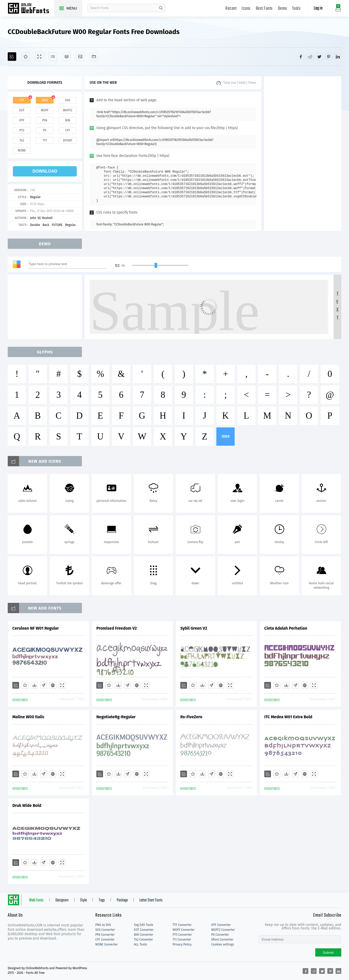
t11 (45, 140)
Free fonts (31, 9)
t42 (22, 140)
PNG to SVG (103, 925)
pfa (45, 120)
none (22, 150)
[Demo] (39, 57)
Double (35, 225)
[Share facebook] (301, 56)
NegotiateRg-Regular (116, 717)
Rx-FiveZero (191, 717)
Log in (318, 8)
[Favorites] (26, 57)
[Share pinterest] (329, 56)
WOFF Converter (184, 930)
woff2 (68, 110)
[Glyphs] (53, 57)
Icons (246, 9)
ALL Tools (141, 944)
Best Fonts (264, 9)
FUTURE (57, 225)
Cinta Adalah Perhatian (286, 628)
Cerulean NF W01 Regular (36, 628)
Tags (102, 900)
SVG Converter (105, 930)
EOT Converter (144, 930)
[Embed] (53, 685)
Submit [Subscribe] (328, 953)
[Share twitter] (319, 56)
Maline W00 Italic (28, 717)
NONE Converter (107, 944)
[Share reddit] (310, 56)
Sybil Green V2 (194, 628)
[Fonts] (94, 57)
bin (68, 120)
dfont (67, 140)
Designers (62, 900)
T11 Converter (182, 940)
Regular (35, 197)
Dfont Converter (222, 940)
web (45, 100)
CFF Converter (105, 940)
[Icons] (80, 57)
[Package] (67, 57)
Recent (231, 9)
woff (45, 110)
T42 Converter (143, 940)
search (161, 8)
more (226, 437)
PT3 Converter (182, 935)
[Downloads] (34, 685)
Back (46, 225)
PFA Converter (105, 935)
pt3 (22, 130)
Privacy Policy (182, 944)
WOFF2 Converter (223, 930)
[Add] (12, 57)
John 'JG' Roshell (41, 218)
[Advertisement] (303, 154)
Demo (282, 9)
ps (45, 130)
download (45, 171)
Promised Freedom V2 (117, 628)
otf (22, 120)
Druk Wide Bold (27, 805)
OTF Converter (221, 925)
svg (67, 100)
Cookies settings (223, 944)
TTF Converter (182, 925)
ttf (22, 100)
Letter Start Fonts (151, 900)
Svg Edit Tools (144, 925)
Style (83, 900)
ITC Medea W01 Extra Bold (288, 717)
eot (22, 110)
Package (122, 900)
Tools (296, 9)
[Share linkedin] (338, 56)
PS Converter (220, 935)
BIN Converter (144, 935)
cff (68, 130)
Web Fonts (36, 900)
